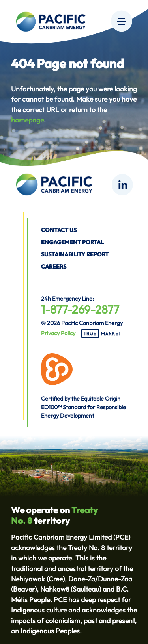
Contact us (59, 230)
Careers (54, 267)
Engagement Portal (72, 242)
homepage (27, 120)
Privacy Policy (58, 333)
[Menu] (122, 21)
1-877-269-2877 (80, 309)
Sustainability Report (75, 254)
